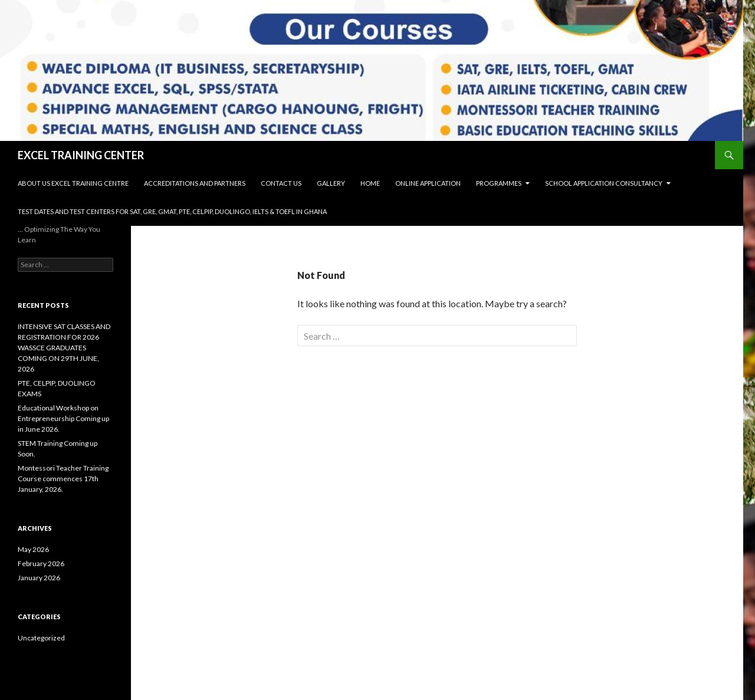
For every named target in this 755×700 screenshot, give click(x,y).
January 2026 (39, 578)
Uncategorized (41, 638)
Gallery (331, 183)
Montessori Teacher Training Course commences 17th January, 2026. (63, 479)
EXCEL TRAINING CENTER (81, 155)
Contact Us (281, 183)
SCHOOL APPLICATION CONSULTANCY (604, 183)
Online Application (428, 183)
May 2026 (33, 549)
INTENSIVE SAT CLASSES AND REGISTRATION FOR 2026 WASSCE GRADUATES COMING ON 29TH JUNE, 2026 (64, 348)
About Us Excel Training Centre (73, 183)
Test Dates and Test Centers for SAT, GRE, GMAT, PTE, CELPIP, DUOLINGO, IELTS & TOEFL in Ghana (172, 211)
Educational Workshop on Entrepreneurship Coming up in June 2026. (63, 418)
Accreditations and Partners (195, 183)
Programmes (499, 183)
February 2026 (41, 563)
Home (370, 183)
